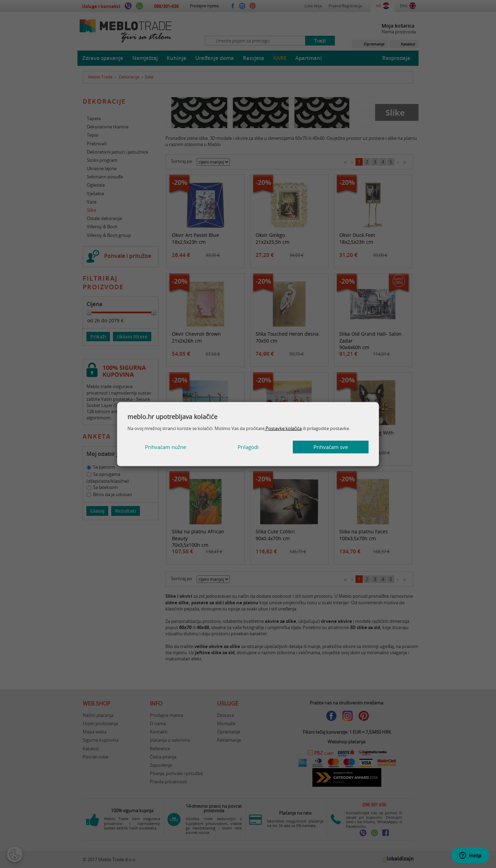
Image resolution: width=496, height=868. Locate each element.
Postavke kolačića (283, 428)
